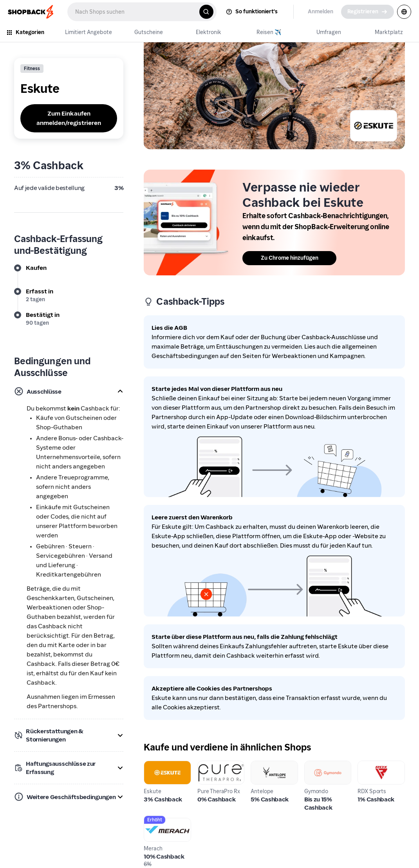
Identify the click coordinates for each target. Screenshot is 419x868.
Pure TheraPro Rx (218, 770)
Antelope (264, 765)
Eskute (154, 765)
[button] (69, 391)
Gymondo (318, 765)
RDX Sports (374, 765)
